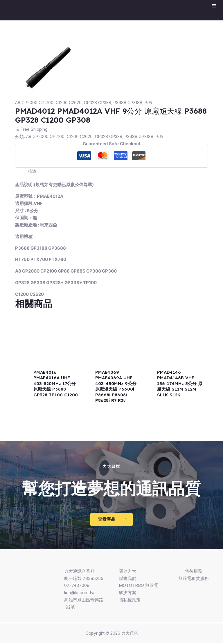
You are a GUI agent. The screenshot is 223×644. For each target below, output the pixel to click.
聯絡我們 (127, 579)
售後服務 (194, 571)
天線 (153, 103)
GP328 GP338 (100, 103)
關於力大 (127, 571)
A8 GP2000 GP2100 (35, 103)
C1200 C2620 (70, 103)
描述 (33, 171)
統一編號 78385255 (84, 579)
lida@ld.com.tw (79, 593)
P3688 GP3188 (131, 103)
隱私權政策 (130, 600)
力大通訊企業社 (79, 571)
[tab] (33, 171)
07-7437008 (77, 586)
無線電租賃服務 (194, 579)
